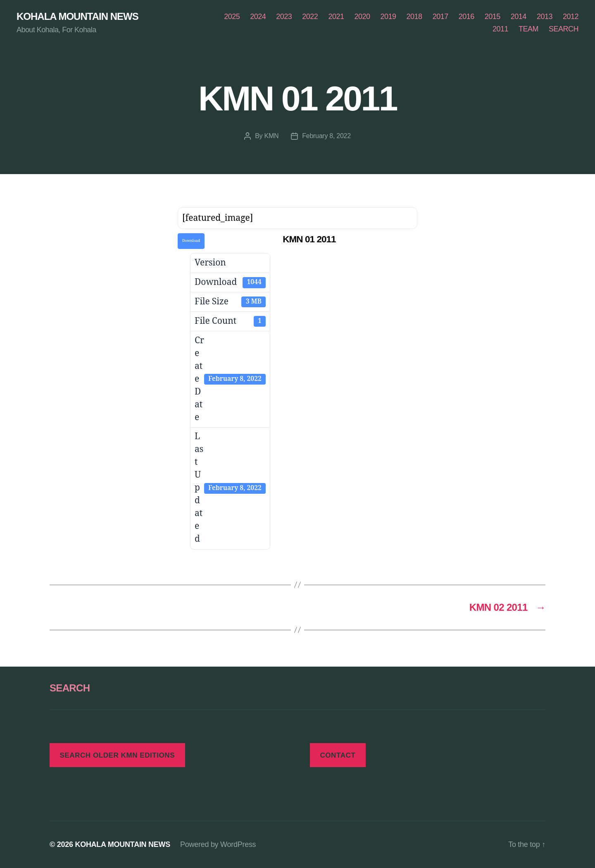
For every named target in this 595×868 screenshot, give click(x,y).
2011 (500, 29)
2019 (388, 17)
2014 (519, 17)
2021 (336, 17)
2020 (362, 17)
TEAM (528, 29)
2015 (493, 17)
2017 (440, 17)
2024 (258, 17)
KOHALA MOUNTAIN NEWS (77, 17)
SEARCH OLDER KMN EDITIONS (117, 755)
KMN (272, 136)
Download (191, 241)
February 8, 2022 (326, 136)
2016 (466, 17)
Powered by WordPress (218, 844)
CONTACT (338, 755)
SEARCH (564, 29)
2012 (571, 17)
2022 (310, 17)
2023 (284, 17)
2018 (414, 17)
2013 (545, 17)
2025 (232, 17)
